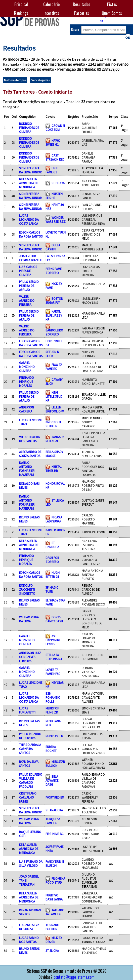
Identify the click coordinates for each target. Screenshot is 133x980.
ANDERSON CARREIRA (27, 409)
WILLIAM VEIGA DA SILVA (29, 619)
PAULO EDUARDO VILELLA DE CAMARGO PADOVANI (31, 780)
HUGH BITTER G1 (53, 575)
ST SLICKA (52, 951)
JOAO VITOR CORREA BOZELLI (31, 258)
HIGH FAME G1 (52, 170)
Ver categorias (40, 80)
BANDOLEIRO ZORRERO (54, 332)
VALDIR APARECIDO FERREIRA (27, 300)
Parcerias (82, 13)
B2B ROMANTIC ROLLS (53, 697)
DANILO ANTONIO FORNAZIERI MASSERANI (27, 469)
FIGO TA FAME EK (54, 367)
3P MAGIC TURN (52, 589)
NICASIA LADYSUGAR (54, 519)
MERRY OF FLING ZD (52, 710)
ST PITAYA (58, 183)
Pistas (112, 4)
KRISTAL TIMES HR (54, 469)
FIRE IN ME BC (55, 834)
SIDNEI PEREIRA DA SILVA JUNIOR (30, 170)
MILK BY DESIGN (54, 940)
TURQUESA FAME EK (53, 821)
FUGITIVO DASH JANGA (54, 897)
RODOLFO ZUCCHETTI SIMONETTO (27, 589)
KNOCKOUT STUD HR (53, 424)
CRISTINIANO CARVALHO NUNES (28, 797)
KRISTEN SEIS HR (54, 196)
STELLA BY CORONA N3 (54, 657)
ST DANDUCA (52, 545)
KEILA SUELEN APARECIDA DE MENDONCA (29, 183)
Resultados (82, 4)
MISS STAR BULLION (55, 764)
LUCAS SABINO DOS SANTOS (29, 940)
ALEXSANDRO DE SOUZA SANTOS (30, 454)
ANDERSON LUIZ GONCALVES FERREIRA (30, 657)
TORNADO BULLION (52, 927)
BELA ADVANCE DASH (52, 780)
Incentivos (51, 13)
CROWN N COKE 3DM (55, 128)
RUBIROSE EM (54, 736)
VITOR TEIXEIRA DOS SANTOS (29, 439)
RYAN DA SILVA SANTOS (29, 764)
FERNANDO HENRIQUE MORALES (27, 382)
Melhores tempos (15, 80)
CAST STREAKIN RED (55, 157)
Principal (21, 4)
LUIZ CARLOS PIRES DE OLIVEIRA (28, 271)
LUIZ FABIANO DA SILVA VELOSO (31, 863)
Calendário (51, 4)
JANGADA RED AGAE (55, 439)
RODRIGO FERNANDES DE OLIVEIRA (29, 128)
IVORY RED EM (55, 797)
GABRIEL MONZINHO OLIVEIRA (27, 367)
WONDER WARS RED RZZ (56, 219)
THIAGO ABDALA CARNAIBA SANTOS (30, 749)
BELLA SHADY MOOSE (54, 454)
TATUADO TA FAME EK (55, 912)
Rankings (21, 13)
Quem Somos (112, 13)
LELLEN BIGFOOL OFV (55, 409)
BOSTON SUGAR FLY (54, 300)
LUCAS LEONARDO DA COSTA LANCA (29, 219)
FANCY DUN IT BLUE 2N (55, 863)
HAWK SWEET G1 (53, 142)
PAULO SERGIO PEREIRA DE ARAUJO (29, 286)
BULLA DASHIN (53, 247)
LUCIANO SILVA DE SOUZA (29, 927)
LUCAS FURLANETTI (27, 710)
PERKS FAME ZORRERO (54, 271)
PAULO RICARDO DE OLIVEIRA (30, 736)
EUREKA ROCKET (51, 749)
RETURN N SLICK (52, 354)
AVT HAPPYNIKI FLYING (53, 640)
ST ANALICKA (54, 810)
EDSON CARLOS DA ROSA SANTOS (31, 234)
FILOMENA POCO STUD (55, 880)
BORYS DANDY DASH (54, 619)
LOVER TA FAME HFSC (53, 672)
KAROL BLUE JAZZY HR (54, 315)
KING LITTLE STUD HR (54, 396)
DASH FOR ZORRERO (52, 560)
